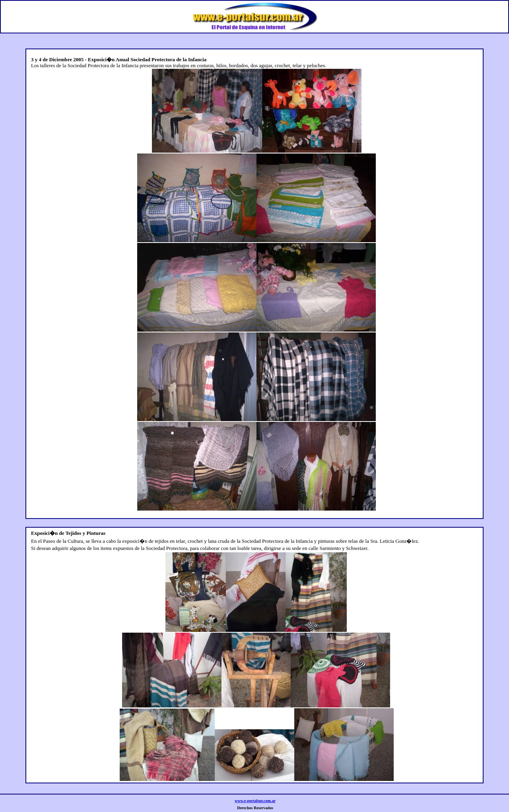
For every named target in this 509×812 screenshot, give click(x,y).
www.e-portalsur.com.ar (255, 801)
